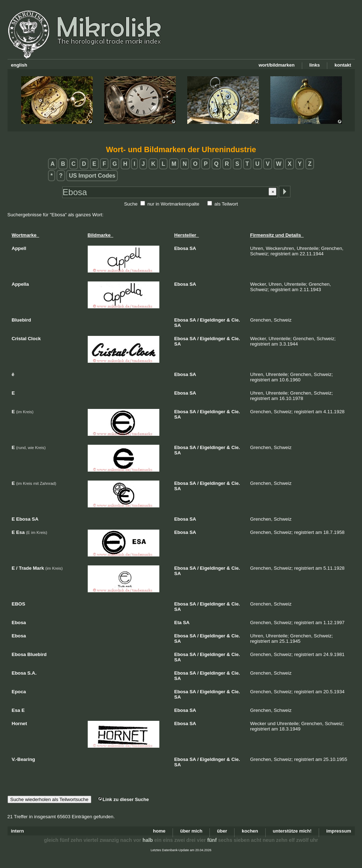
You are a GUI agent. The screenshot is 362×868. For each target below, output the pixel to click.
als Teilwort (226, 204)
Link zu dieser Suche (123, 799)
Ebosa (181, 248)
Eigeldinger (213, 320)
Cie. (236, 320)
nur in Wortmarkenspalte (173, 204)
